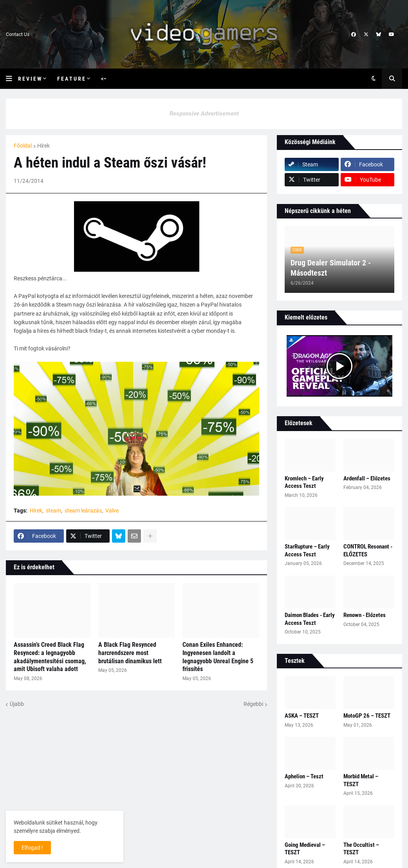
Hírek (43, 146)
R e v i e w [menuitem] (30, 79)
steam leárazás (83, 511)
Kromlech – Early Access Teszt (304, 482)
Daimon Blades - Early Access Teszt (310, 619)
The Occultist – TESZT (361, 849)
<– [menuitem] (104, 79)
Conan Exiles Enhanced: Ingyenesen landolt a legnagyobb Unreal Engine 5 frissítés (218, 657)
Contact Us (18, 34)
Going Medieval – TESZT (305, 849)
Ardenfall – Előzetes (367, 478)
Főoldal (23, 146)
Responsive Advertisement (204, 114)
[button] (12, 79)
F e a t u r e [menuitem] (71, 79)
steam (53, 511)
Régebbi (253, 704)
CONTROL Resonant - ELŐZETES (368, 550)
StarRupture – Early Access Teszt (307, 550)
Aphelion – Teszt (304, 776)
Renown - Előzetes (365, 615)
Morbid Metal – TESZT (361, 780)
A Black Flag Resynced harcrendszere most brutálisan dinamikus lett (130, 653)
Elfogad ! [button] (32, 848)
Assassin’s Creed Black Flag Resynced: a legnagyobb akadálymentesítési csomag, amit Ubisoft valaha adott (50, 657)
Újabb (17, 704)
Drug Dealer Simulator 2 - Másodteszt (331, 268)
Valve (112, 511)
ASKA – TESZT (302, 716)
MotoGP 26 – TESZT (367, 716)
